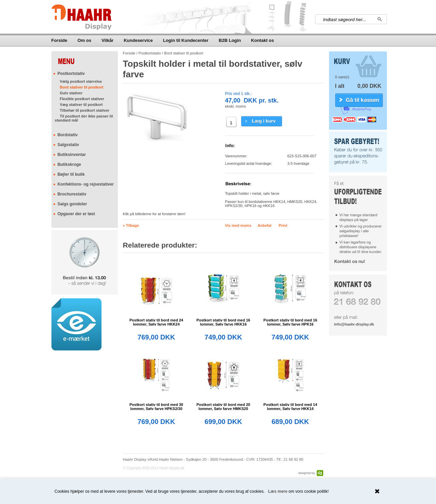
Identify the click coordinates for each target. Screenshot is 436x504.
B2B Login (230, 40)
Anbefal (264, 225)
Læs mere (278, 491)
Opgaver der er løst (76, 214)
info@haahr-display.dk (354, 324)
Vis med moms (238, 225)
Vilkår (107, 40)
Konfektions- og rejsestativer (86, 184)
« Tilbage (131, 225)
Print (283, 225)
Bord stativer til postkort (82, 87)
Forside (59, 40)
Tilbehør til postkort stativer (85, 110)
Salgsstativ (68, 145)
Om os (84, 40)
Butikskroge (69, 164)
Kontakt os (262, 40)
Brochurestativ (72, 194)
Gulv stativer (71, 93)
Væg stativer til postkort (81, 105)
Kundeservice (138, 40)
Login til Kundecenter (186, 40)
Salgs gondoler (72, 204)
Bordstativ (68, 135)
